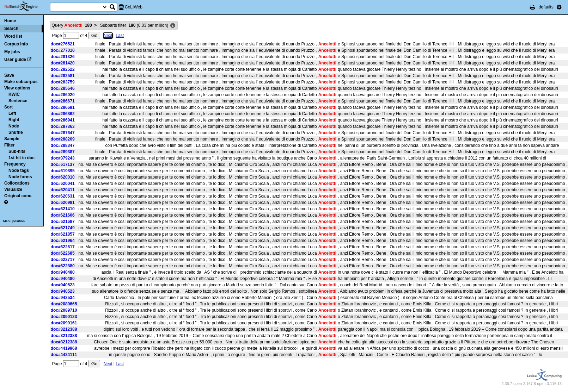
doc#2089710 (64, 310)
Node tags (19, 170)
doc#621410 (63, 209)
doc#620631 (63, 196)
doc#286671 (63, 101)
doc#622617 (63, 247)
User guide (15, 60)
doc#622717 (63, 260)
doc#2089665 (64, 304)
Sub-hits (17, 151)
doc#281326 (63, 57)
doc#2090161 (64, 323)
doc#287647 (63, 133)
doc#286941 (63, 120)
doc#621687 (63, 222)
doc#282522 (63, 69)
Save (9, 75)
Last (120, 36)
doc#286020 (63, 95)
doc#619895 (63, 171)
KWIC (14, 94)
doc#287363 (63, 126)
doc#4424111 (64, 355)
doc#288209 (63, 139)
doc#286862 (63, 114)
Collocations (17, 183)
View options (17, 88)
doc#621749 (63, 228)
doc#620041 (63, 183)
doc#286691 (63, 107)
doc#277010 (63, 50)
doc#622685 (63, 253)
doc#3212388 (64, 329)
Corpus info (16, 44)
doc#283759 (63, 82)
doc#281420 (63, 63)
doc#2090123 (64, 317)
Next (108, 36)
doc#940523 (63, 285)
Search (11, 29)
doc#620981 (63, 203)
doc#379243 (63, 158)
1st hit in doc (22, 158)
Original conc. (18, 196)
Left (12, 113)
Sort (8, 107)
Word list (13, 36)
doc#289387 (63, 152)
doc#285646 (63, 88)
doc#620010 (63, 177)
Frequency (15, 164)
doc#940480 (63, 272)
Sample (12, 139)
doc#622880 (63, 266)
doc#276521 (63, 44)
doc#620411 (63, 190)
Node (14, 126)
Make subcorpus (21, 82)
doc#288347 (63, 145)
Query (72, 25)
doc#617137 (63, 164)
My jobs (12, 52)
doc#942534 (63, 298)
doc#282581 (63, 76)
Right (14, 120)
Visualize (13, 189)
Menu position (14, 221)
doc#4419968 (64, 348)
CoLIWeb (134, 7)
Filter (9, 145)
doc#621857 (63, 234)
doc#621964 (63, 241)
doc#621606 (63, 215)
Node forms (20, 177)
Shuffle (16, 132)
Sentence (18, 101)
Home (10, 21)
